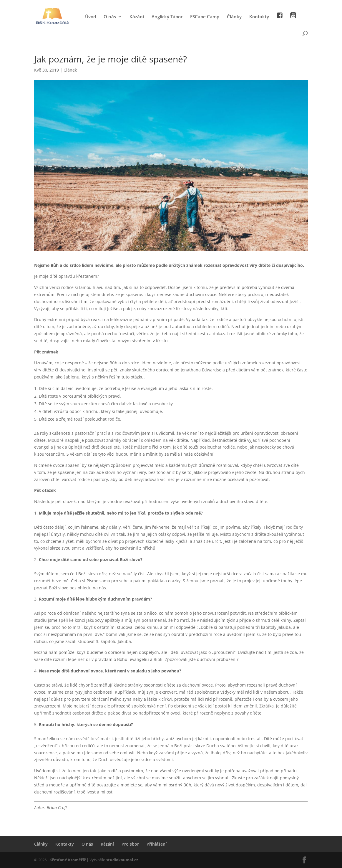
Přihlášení (157, 844)
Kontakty (259, 17)
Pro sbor (130, 844)
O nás (110, 17)
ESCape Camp (205, 17)
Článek (70, 70)
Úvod (91, 17)
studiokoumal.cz (122, 860)
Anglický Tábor (167, 17)
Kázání (137, 17)
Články (234, 17)
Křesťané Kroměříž (68, 860)
